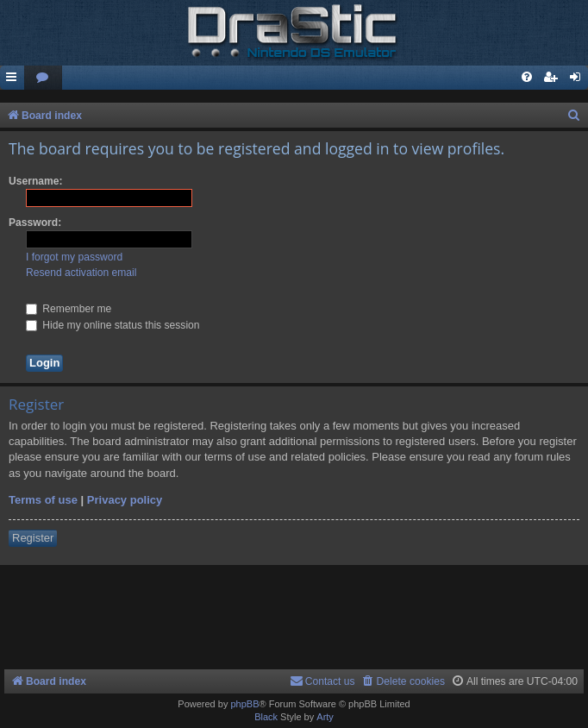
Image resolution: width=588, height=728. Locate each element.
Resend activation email (81, 273)
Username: (36, 181)
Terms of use (43, 500)
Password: (35, 223)
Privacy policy (125, 500)
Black (266, 717)
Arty (325, 717)
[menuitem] (43, 78)
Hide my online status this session (113, 325)
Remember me (69, 309)
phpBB (244, 704)
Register (33, 538)
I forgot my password (74, 257)
